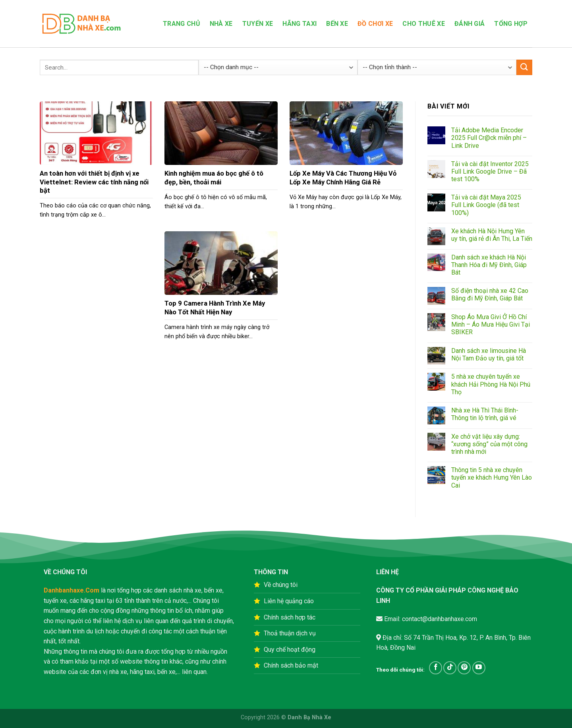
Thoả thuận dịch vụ (290, 633)
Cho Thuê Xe (424, 24)
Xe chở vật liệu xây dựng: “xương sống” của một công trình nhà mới (489, 444)
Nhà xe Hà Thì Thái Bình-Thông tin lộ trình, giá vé (485, 414)
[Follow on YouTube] (479, 668)
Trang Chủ (182, 24)
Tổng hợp (511, 24)
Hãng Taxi (300, 24)
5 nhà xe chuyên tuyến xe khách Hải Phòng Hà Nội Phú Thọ (491, 384)
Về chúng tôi (281, 585)
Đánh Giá (470, 24)
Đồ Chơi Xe (375, 24)
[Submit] (524, 67)
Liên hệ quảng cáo (289, 601)
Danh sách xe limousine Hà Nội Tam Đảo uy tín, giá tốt (489, 354)
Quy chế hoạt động (290, 650)
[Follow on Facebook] (436, 668)
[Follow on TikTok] (450, 668)
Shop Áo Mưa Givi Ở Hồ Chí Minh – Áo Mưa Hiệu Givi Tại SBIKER (491, 324)
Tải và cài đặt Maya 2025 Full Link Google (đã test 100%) (486, 205)
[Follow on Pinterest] (464, 668)
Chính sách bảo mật (291, 665)
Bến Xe (337, 24)
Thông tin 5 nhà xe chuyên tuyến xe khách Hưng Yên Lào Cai (492, 477)
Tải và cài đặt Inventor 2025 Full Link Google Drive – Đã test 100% (490, 171)
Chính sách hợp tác (290, 617)
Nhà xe (221, 24)
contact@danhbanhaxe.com (439, 619)
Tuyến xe (258, 24)
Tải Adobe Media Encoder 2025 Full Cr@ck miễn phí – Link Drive (489, 138)
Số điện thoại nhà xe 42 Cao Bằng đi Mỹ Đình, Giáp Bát (490, 294)
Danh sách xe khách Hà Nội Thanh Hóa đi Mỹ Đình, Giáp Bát (489, 265)
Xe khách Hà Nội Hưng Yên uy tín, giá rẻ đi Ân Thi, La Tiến (492, 235)
